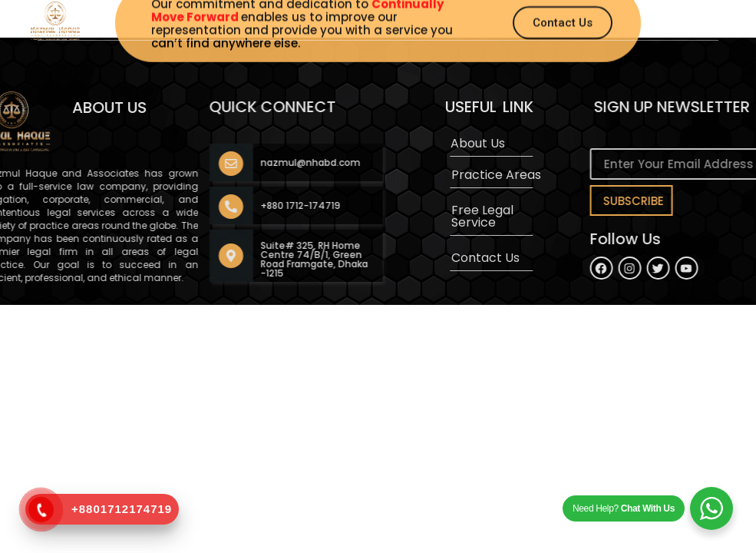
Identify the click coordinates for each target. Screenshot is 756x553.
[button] (423, 15)
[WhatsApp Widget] (711, 508)
